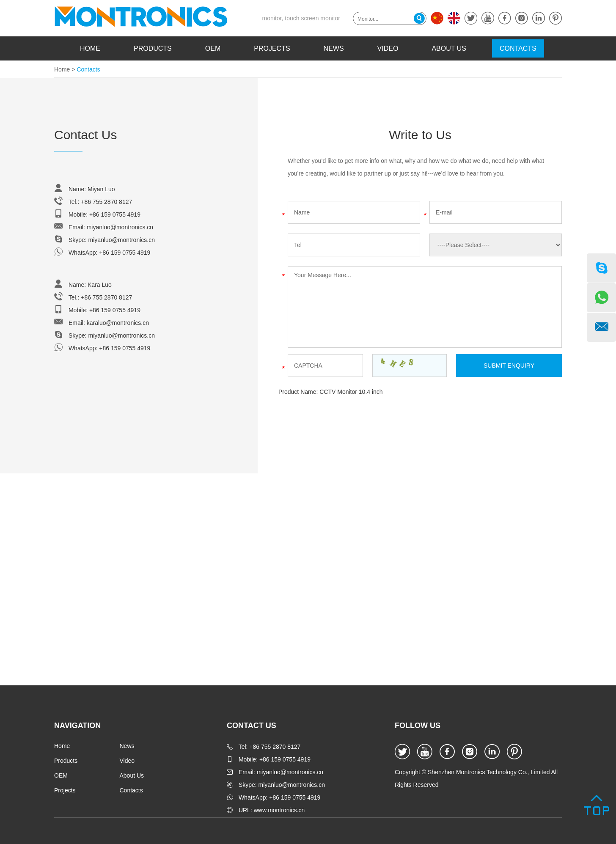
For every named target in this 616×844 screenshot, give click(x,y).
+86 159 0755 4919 (125, 253)
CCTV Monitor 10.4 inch (351, 392)
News (334, 48)
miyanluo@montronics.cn (120, 227)
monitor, (273, 18)
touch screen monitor (312, 18)
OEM (213, 48)
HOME (90, 48)
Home (62, 69)
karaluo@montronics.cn (118, 323)
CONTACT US (252, 726)
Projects (272, 48)
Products (153, 48)
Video (388, 48)
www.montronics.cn (279, 810)
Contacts (518, 48)
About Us (449, 48)
